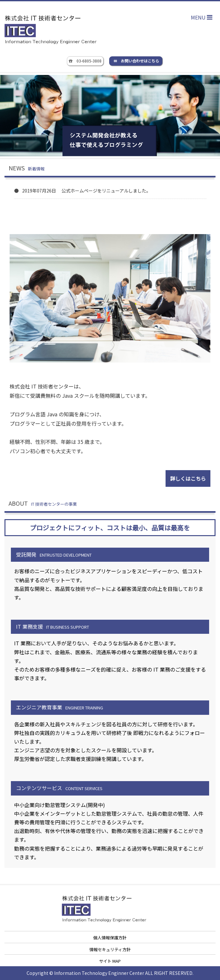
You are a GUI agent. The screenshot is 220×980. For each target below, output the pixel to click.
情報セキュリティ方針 (110, 949)
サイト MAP (110, 961)
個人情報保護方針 (110, 938)
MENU (203, 17)
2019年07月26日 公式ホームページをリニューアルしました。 (86, 191)
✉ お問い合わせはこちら (136, 61)
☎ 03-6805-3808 (85, 61)
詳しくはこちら (188, 478)
